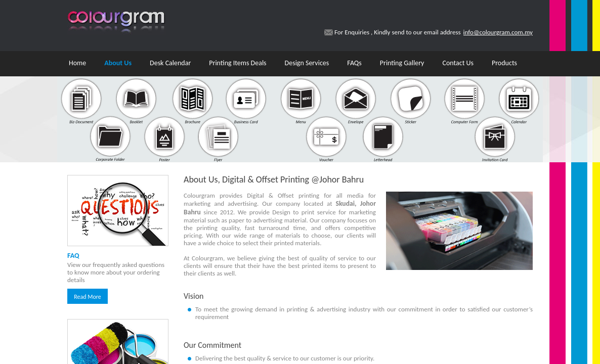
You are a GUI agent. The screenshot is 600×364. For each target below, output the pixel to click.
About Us (118, 63)
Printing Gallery (402, 63)
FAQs (354, 63)
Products (504, 63)
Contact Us (458, 63)
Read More (88, 297)
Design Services (307, 63)
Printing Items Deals (238, 63)
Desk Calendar (170, 63)
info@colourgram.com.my (498, 32)
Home (77, 63)
